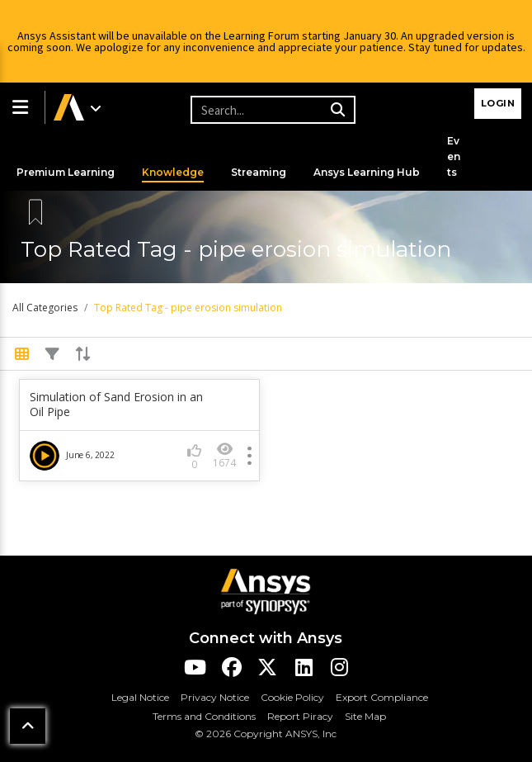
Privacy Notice (215, 697)
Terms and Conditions (204, 716)
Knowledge (173, 172)
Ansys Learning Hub (367, 172)
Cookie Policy (292, 697)
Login (498, 103)
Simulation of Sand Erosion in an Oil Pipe (116, 405)
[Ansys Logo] (266, 590)
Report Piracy (300, 716)
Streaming (259, 172)
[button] (22, 107)
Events (454, 156)
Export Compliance (382, 697)
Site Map (365, 716)
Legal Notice (140, 697)
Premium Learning (66, 172)
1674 (224, 455)
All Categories (45, 308)
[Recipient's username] (271, 110)
